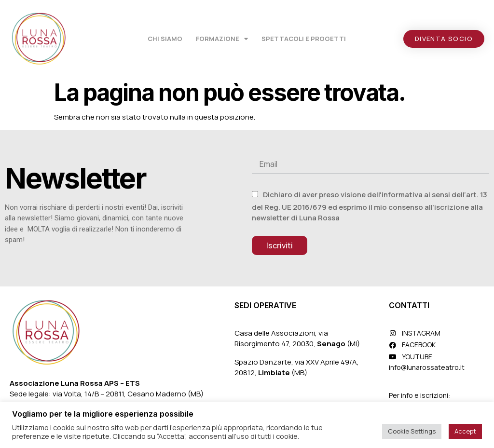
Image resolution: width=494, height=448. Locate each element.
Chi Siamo (165, 39)
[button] (444, 39)
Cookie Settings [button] (412, 431)
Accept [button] (465, 431)
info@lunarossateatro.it (427, 367)
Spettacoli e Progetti (304, 39)
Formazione (222, 39)
